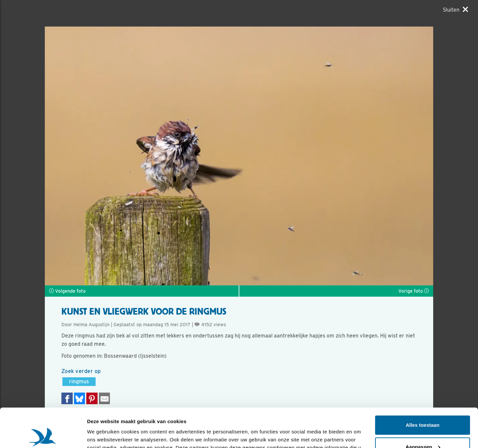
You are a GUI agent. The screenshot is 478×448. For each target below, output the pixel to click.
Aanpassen (423, 408)
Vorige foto (414, 291)
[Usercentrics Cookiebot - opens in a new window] (43, 435)
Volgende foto (67, 291)
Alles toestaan (423, 386)
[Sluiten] (455, 10)
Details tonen (103, 435)
